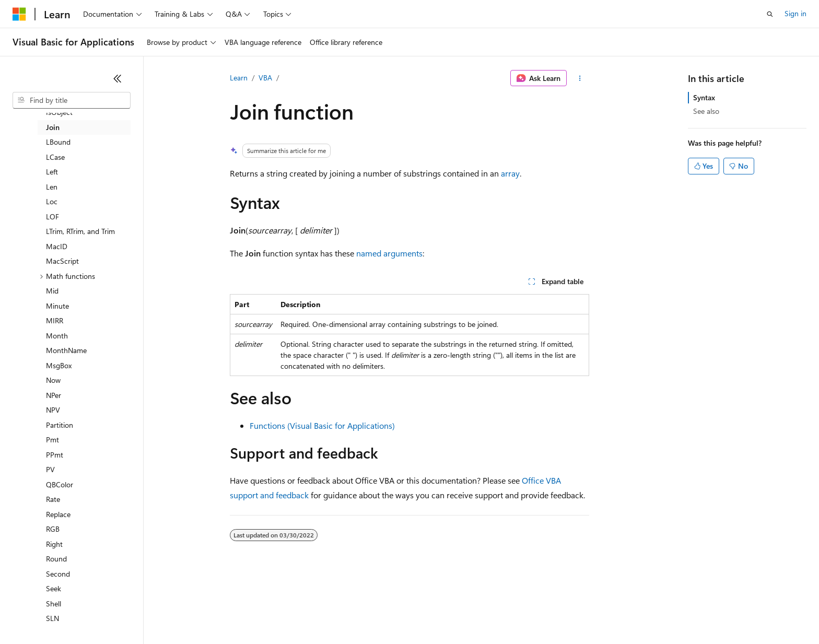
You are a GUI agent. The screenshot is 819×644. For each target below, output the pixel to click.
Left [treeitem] (52, 172)
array (510, 173)
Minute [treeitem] (57, 306)
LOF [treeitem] (52, 216)
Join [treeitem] (53, 127)
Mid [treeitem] (52, 291)
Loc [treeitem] (52, 201)
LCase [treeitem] (55, 157)
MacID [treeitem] (57, 246)
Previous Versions (95, 612)
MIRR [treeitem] (55, 320)
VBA (265, 78)
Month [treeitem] (57, 336)
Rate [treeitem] (53, 499)
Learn (239, 78)
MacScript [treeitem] (62, 261)
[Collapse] (118, 78)
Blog (142, 612)
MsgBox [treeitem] (59, 365)
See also (706, 111)
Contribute (187, 612)
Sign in (795, 13)
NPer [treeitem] (54, 395)
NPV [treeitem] (53, 410)
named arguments (389, 253)
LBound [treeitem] (58, 142)
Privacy (228, 612)
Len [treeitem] (52, 187)
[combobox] (72, 100)
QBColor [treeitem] (60, 484)
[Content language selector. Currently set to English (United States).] (60, 588)
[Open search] (770, 14)
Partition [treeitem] (60, 425)
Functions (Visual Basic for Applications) (322, 425)
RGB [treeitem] (53, 529)
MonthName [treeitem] (66, 350)
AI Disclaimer (33, 612)
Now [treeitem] (53, 380)
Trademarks (433, 612)
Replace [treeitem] (58, 514)
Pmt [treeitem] (52, 440)
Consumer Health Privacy (300, 612)
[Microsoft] (19, 14)
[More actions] (580, 78)
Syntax (704, 97)
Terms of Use (382, 612)
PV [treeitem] (50, 469)
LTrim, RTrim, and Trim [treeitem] (80, 231)
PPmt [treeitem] (55, 455)
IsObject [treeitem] (59, 112)
